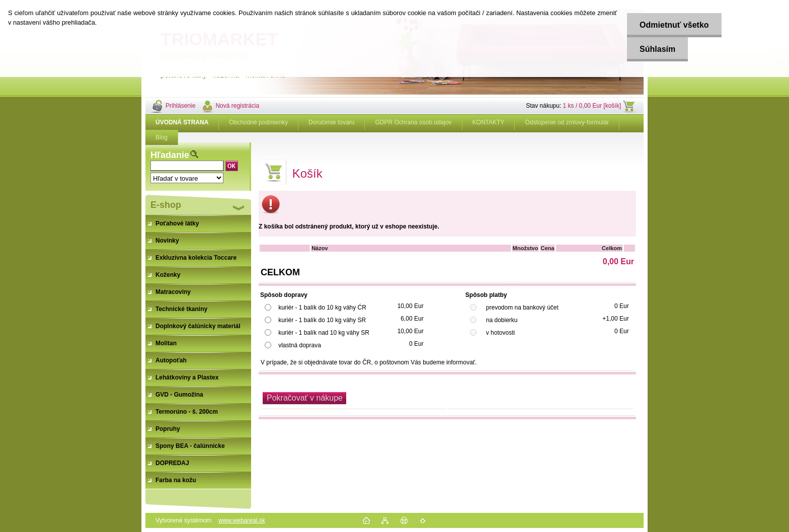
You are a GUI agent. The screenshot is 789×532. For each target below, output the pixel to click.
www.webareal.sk (242, 520)
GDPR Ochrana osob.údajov (413, 122)
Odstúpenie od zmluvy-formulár (567, 122)
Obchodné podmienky (258, 122)
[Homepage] (182, 122)
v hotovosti (500, 333)
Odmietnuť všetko (674, 25)
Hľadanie (170, 155)
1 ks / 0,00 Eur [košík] (592, 106)
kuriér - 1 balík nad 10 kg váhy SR (324, 333)
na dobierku (502, 320)
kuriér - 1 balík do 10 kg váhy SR (322, 320)
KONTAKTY (489, 122)
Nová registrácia (237, 106)
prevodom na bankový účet (522, 308)
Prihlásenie (180, 106)
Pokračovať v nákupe (305, 398)
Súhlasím (657, 49)
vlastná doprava (300, 345)
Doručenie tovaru (331, 122)
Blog (162, 137)
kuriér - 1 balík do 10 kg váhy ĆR (322, 308)
